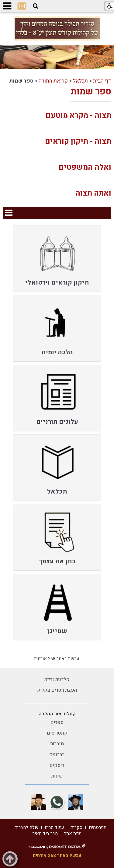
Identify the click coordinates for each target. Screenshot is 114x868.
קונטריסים (57, 733)
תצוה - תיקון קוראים (78, 142)
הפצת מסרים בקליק (57, 690)
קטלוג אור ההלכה (57, 714)
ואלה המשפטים (85, 167)
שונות (57, 776)
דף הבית (102, 81)
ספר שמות (91, 92)
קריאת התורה (53, 81)
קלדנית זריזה (57, 679)
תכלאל (80, 81)
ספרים (57, 722)
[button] (36, 6)
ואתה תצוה (93, 193)
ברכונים (57, 755)
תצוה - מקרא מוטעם (78, 116)
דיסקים (57, 765)
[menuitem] (57, 259)
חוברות (57, 744)
